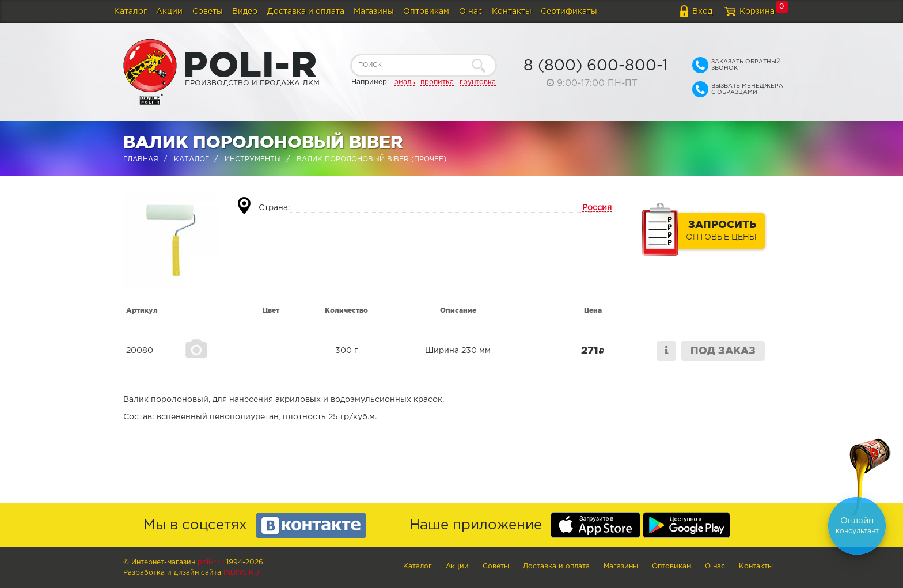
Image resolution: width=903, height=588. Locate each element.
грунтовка (478, 82)
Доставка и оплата (306, 12)
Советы (208, 12)
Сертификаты (569, 12)
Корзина (757, 12)
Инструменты (253, 159)
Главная (141, 159)
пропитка (437, 82)
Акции (169, 12)
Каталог (130, 12)
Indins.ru (241, 573)
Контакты (512, 12)
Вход (702, 12)
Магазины (374, 12)
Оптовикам (426, 12)
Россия (597, 208)
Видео (245, 12)
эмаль (405, 82)
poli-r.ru (211, 562)
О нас (471, 12)
